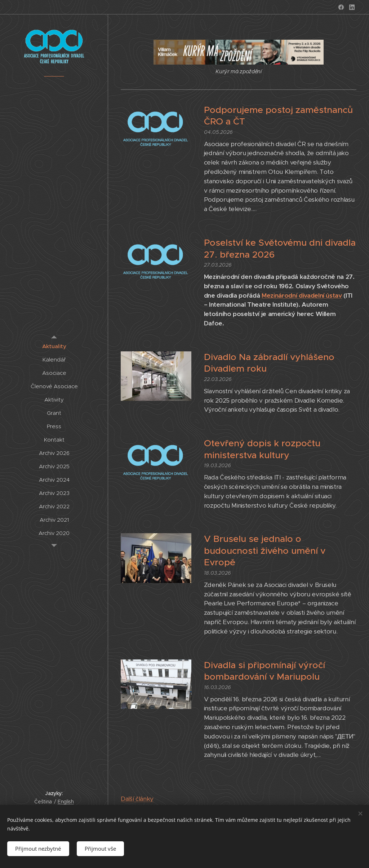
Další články (137, 799)
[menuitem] (54, 346)
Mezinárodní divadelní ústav (302, 295)
